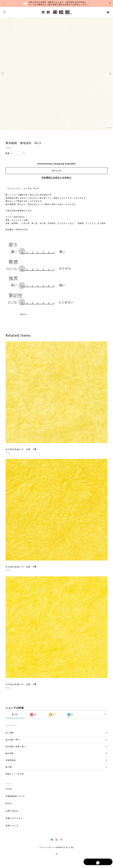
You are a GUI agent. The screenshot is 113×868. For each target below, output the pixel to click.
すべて (15, 715)
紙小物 (9, 767)
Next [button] (110, 74)
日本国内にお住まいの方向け (57, 178)
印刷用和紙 (11, 760)
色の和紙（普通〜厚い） (17, 747)
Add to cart (56, 171)
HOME (9, 789)
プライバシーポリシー (47, 847)
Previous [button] (3, 74)
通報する (24, 314)
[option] (56, 74)
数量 (8, 153)
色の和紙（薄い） (14, 740)
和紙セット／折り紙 (15, 774)
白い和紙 (10, 733)
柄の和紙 (10, 753)
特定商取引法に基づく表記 (65, 847)
